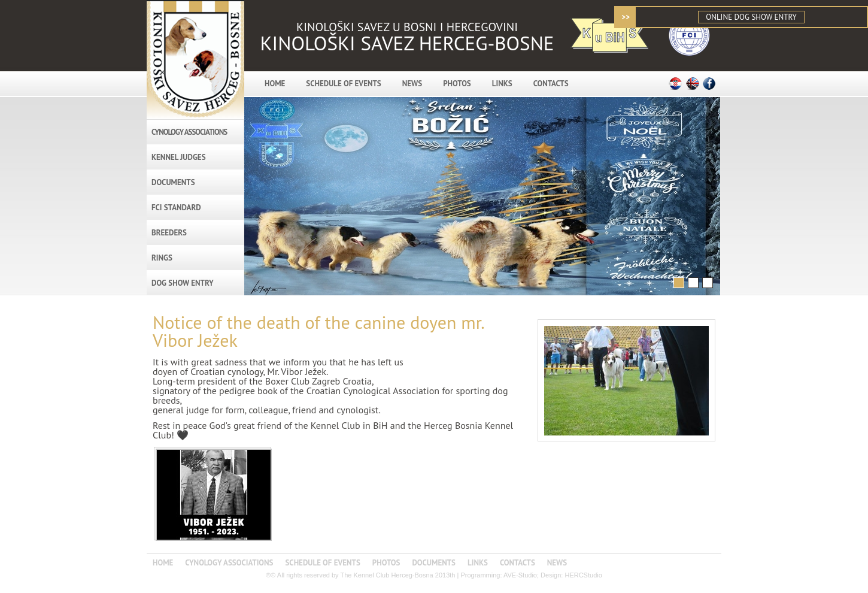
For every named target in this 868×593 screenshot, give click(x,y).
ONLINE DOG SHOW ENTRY (751, 17)
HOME (275, 84)
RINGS (162, 258)
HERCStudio (583, 575)
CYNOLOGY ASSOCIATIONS (189, 132)
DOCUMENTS (173, 182)
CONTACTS (551, 84)
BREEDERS (169, 233)
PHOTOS (457, 84)
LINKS (502, 84)
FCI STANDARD (176, 208)
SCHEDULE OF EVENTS (343, 84)
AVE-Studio (520, 575)
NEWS (412, 84)
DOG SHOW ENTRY (183, 283)
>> (626, 17)
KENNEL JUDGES (179, 157)
